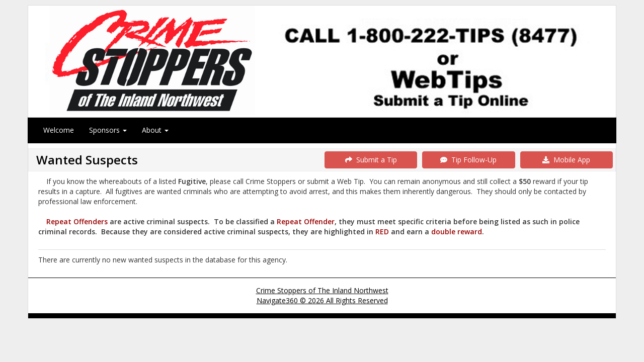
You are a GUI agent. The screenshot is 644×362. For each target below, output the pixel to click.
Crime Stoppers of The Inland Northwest (322, 290)
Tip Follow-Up (468, 160)
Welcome (59, 130)
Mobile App (566, 160)
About (155, 130)
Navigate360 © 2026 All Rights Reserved (322, 300)
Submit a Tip (371, 160)
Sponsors (108, 130)
